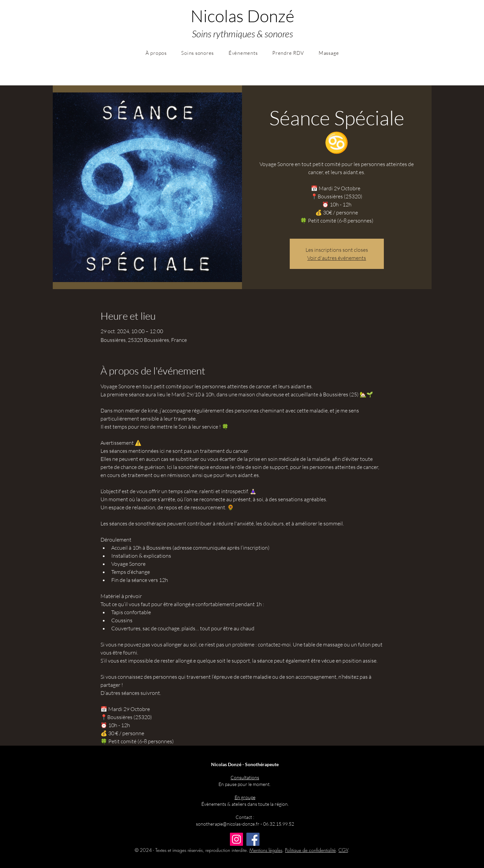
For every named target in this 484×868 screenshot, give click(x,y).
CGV (343, 850)
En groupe (245, 797)
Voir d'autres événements (337, 258)
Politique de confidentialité (310, 850)
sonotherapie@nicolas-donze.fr (228, 824)
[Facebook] (253, 839)
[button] (156, 53)
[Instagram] (236, 839)
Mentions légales (266, 850)
